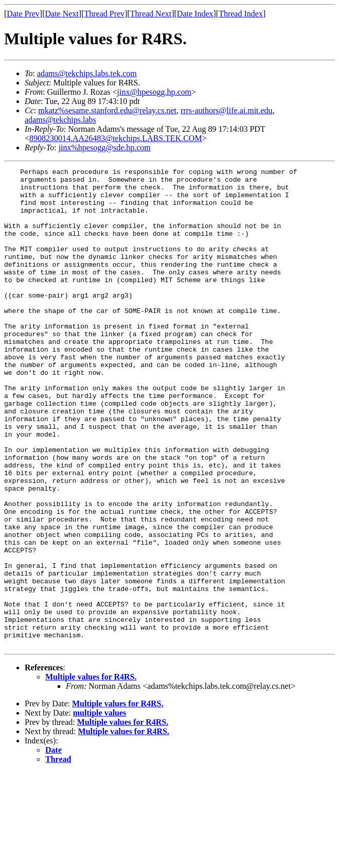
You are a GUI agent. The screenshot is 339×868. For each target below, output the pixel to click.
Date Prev (23, 14)
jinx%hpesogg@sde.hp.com (105, 147)
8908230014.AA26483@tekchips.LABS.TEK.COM (116, 138)
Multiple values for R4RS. (91, 772)
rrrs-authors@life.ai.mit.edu (227, 110)
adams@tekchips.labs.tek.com (87, 73)
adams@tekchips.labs (60, 120)
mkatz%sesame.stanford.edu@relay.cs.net (107, 110)
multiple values (100, 809)
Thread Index (241, 14)
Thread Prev (104, 14)
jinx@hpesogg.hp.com (155, 92)
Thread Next (151, 14)
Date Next (62, 14)
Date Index (195, 14)
